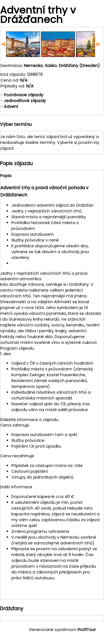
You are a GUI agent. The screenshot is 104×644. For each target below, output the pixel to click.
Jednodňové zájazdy (25, 101)
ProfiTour (87, 630)
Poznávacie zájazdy (24, 95)
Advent (11, 107)
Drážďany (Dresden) (79, 66)
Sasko (51, 66)
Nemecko (33, 66)
